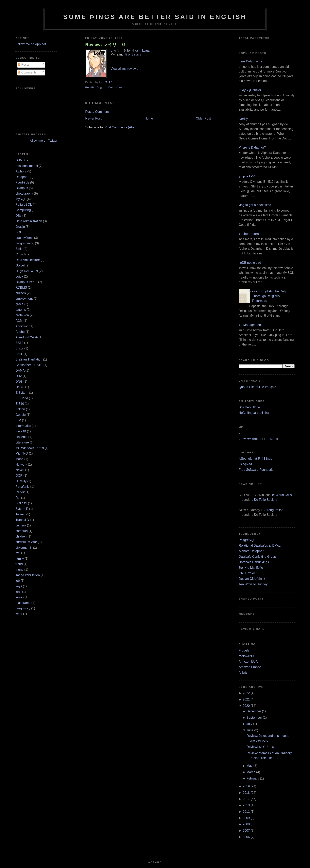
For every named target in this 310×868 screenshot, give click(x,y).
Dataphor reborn (247, 234)
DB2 (18, 376)
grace (19, 304)
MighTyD (22, 453)
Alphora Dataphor (251, 551)
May (250, 766)
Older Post (203, 118)
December (254, 711)
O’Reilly (21, 481)
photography (24, 193)
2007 (246, 831)
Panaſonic (22, 487)
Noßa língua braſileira (254, 413)
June (250, 730)
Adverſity (242, 119)
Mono (19, 459)
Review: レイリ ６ (105, 45)
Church (21, 254)
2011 (246, 812)
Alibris (243, 673)
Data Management (249, 325)
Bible (19, 249)
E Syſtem (22, 393)
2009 (246, 818)
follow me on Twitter (43, 141)
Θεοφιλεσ (245, 464)
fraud (19, 564)
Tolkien (20, 514)
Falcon (20, 409)
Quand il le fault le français (257, 387)
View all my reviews (124, 69)
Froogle (244, 650)
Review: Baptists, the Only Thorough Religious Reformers (268, 296)
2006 (246, 837)
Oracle (20, 227)
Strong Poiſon (274, 510)
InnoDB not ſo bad (248, 263)
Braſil (19, 354)
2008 (246, 824)
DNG (19, 382)
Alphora (21, 171)
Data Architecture (28, 260)
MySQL (21, 199)
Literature (22, 442)
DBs (18, 216)
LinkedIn (21, 437)
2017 (246, 799)
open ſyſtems (24, 238)
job (17, 581)
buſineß (21, 293)
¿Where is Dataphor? (251, 147)
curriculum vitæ (26, 542)
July (249, 724)
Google (21, 415)
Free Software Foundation (257, 470)
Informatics (23, 426)
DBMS (20, 160)
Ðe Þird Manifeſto (251, 568)
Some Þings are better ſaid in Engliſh (155, 17)
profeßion (22, 315)
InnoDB (21, 431)
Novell (20, 470)
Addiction (22, 326)
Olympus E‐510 (247, 176)
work (19, 614)
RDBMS (21, 288)
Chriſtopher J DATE (29, 365)
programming (25, 243)
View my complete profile (260, 439)
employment (24, 299)
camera (21, 525)
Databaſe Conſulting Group (257, 557)
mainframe (23, 603)
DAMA (20, 370)
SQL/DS (21, 503)
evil (18, 553)
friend (19, 570)
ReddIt (90, 88)
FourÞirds (22, 182)
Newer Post (93, 118)
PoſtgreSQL (24, 205)
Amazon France (250, 667)
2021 (246, 699)
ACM (19, 321)
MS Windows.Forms (30, 448)
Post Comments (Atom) (121, 127)
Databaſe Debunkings (254, 562)
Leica (19, 276)
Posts (24, 64)
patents (21, 310)
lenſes (20, 597)
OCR (19, 476)
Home (149, 118)
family (20, 559)
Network (21, 465)
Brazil (19, 348)
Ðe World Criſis (281, 495)
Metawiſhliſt (246, 656)
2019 (246, 786)
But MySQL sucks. (249, 90)
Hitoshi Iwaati (141, 50)
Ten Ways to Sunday (253, 584)
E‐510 (20, 404)
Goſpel (20, 265)
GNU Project (248, 573)
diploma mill (24, 547)
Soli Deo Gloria (249, 407)
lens (18, 592)
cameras (21, 531)
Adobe (20, 332)
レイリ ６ (118, 50)
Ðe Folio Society (265, 500)
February (253, 778)
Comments (27, 72)
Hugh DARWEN (27, 271)
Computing (23, 210)
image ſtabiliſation (28, 575)
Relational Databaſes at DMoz (260, 546)
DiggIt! (101, 88)
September (254, 718)
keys (19, 586)
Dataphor (22, 177)
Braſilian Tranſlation (29, 359)
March (251, 772)
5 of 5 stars (133, 54)
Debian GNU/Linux (252, 579)
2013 (246, 805)
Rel (18, 498)
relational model (27, 166)
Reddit (20, 492)
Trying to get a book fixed (253, 205)
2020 (246, 706)
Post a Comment (97, 112)
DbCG (20, 387)
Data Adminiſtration (29, 221)
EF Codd (22, 398)
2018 (246, 793)
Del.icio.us (115, 88)
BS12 (19, 343)
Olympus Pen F (26, 282)
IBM (18, 420)
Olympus (22, 188)
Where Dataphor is (249, 61)
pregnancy (23, 608)
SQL (18, 232)
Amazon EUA (248, 661)
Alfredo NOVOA (26, 337)
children (21, 536)
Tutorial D (22, 520)
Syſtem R (22, 509)
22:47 (108, 82)
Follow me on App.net (31, 44)
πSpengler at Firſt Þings (255, 459)
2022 (246, 693)
